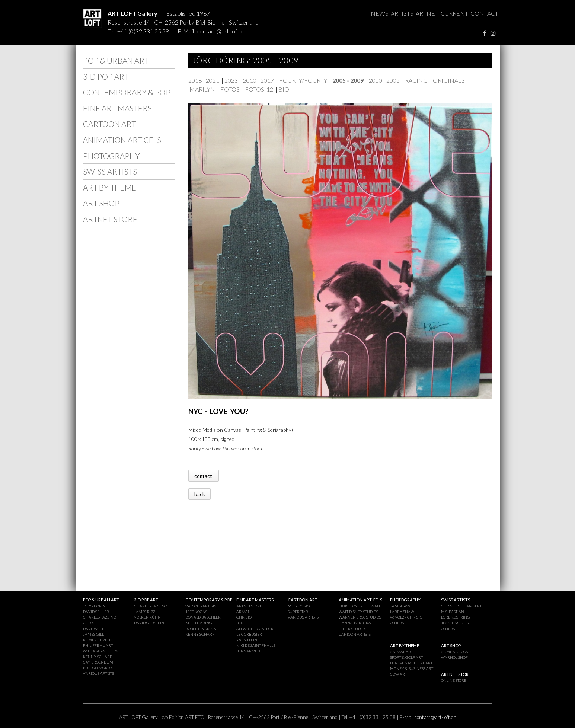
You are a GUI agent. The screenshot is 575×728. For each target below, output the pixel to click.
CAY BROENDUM (98, 662)
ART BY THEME (110, 187)
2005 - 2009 (348, 80)
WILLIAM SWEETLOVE (102, 651)
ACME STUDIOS (454, 652)
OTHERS (397, 623)
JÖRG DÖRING (96, 606)
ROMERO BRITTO (98, 640)
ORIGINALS (449, 80)
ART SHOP (101, 203)
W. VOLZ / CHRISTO (406, 617)
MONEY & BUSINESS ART (412, 668)
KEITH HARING (199, 623)
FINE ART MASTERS (117, 108)
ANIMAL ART (401, 652)
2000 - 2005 (384, 80)
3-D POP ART (106, 76)
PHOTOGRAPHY (111, 156)
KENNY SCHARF (98, 657)
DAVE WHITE (94, 629)
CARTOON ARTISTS (355, 634)
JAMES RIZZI (145, 612)
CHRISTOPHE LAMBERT (461, 606)
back (200, 494)
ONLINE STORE (454, 680)
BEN (240, 623)
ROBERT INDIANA (201, 629)
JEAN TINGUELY (455, 623)
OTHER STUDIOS (352, 629)
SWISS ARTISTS (110, 171)
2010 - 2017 (258, 80)
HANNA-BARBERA (355, 623)
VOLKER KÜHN (147, 617)
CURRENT (454, 13)
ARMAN (244, 612)
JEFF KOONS (196, 612)
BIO (284, 89)
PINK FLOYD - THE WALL (360, 606)
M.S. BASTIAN (453, 612)
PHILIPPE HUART (98, 645)
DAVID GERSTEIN (149, 623)
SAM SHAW (400, 606)
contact (204, 476)
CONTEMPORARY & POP (127, 92)
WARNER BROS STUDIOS (360, 617)
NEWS (380, 13)
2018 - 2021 (204, 80)
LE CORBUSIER (249, 634)
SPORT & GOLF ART (406, 657)
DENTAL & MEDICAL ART (411, 663)
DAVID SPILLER (96, 612)
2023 (231, 80)
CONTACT (484, 13)
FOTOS (230, 89)
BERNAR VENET (250, 651)
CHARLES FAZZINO (100, 617)
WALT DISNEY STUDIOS (358, 612)
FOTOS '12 (259, 89)
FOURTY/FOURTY (303, 80)
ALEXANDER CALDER (255, 629)
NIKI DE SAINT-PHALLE (256, 645)
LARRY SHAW (402, 612)
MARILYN (202, 89)
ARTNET (427, 13)
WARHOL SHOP (454, 657)
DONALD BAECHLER (203, 617)
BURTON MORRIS (98, 668)
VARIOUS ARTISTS (98, 673)
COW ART (398, 674)
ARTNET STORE (110, 219)
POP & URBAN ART (116, 60)
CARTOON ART (109, 124)
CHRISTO (91, 623)
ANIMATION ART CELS (122, 140)
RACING (416, 80)
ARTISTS (402, 13)
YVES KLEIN (247, 640)
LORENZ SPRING (456, 617)
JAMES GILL (93, 634)
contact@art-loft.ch (221, 31)
